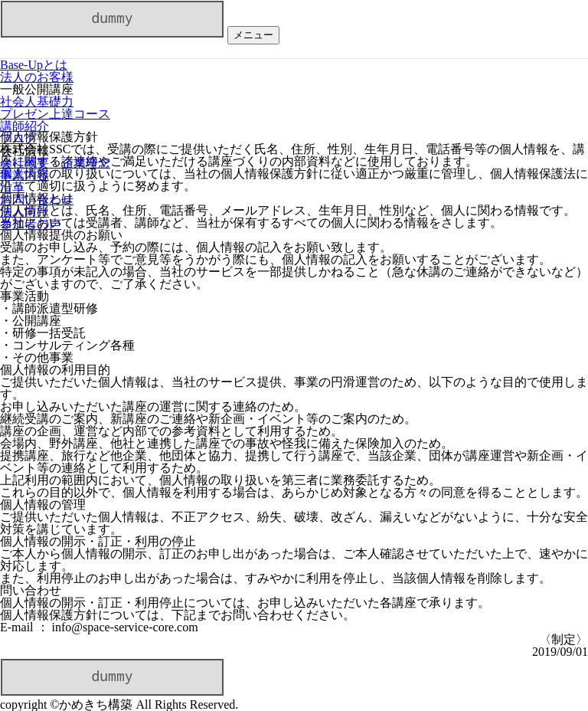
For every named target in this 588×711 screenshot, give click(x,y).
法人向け (24, 212)
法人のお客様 (37, 77)
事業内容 (24, 175)
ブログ (18, 138)
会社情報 (24, 151)
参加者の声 (31, 224)
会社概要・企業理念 (55, 163)
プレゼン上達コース (55, 114)
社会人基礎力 (37, 102)
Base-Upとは (34, 65)
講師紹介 (24, 126)
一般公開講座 (37, 89)
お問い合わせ (37, 200)
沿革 (12, 187)
